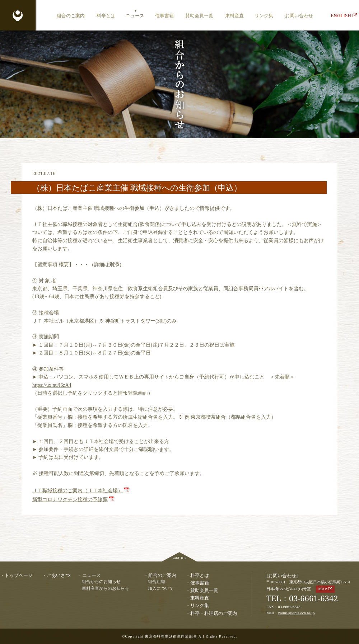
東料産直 (234, 15)
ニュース (135, 15)
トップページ (19, 575)
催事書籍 (164, 15)
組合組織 (157, 582)
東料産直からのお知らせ (106, 589)
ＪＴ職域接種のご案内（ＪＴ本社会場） (78, 491)
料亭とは (106, 15)
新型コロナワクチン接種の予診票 (70, 500)
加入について (161, 589)
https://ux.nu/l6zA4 (52, 385)
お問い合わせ (299, 15)
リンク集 (264, 15)
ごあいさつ (58, 575)
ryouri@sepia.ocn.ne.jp (296, 613)
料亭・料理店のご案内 (214, 613)
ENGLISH (344, 15)
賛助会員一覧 (199, 15)
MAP (322, 589)
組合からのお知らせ (101, 582)
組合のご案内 (71, 15)
